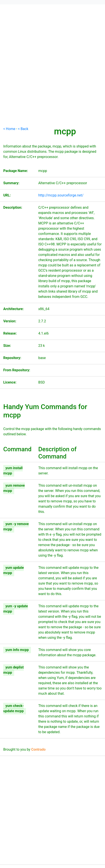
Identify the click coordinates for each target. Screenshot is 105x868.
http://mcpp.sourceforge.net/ (61, 195)
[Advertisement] (52, 74)
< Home (9, 129)
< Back (23, 129)
